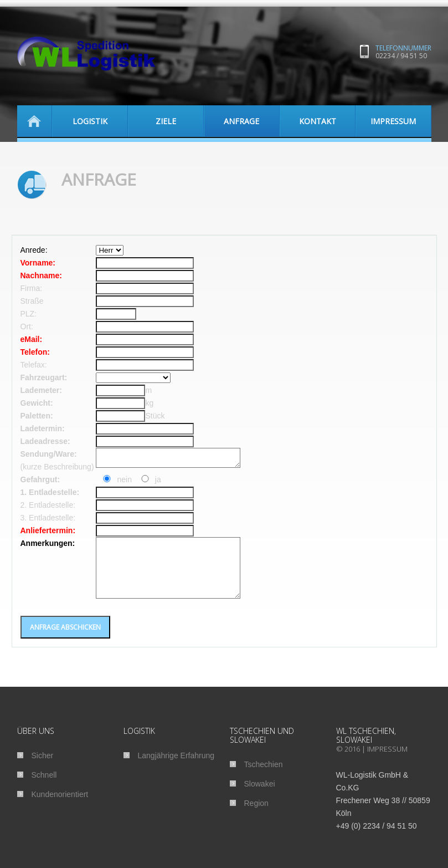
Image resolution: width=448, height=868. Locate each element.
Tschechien (264, 778)
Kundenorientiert (60, 808)
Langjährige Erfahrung (176, 769)
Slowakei (260, 797)
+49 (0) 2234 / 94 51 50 (377, 839)
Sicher (43, 769)
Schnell (44, 788)
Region (256, 816)
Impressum (387, 762)
